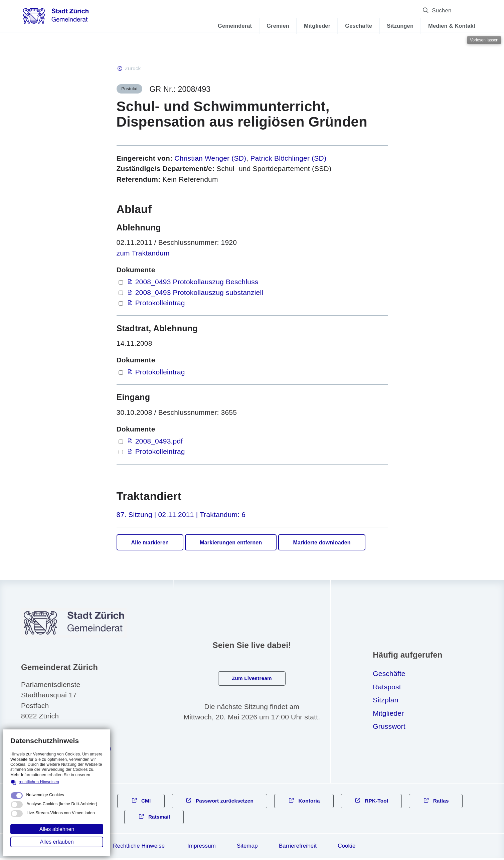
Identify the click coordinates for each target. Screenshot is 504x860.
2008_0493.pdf (159, 442)
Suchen (459, 11)
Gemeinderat (228, 26)
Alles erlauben (57, 842)
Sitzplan (385, 701)
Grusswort (389, 727)
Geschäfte (352, 26)
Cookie (347, 847)
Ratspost (387, 687)
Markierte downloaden (322, 543)
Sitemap (247, 847)
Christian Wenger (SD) (210, 159)
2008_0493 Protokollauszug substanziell (199, 293)
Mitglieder (311, 26)
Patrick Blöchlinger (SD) (288, 159)
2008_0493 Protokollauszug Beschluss (197, 282)
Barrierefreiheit (298, 847)
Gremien (272, 26)
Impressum (202, 847)
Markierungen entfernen (231, 543)
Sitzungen (394, 26)
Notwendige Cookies (45, 795)
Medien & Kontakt (445, 26)
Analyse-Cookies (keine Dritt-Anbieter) (62, 804)
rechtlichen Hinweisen (39, 782)
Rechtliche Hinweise (139, 847)
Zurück (133, 69)
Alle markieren (150, 543)
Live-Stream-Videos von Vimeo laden (60, 813)
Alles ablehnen (57, 829)
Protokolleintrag (160, 303)
